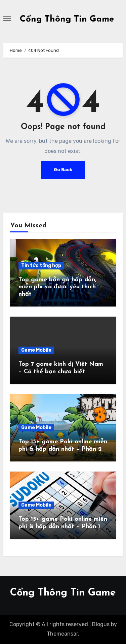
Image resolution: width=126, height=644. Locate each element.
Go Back (63, 170)
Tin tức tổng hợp (41, 266)
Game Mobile (36, 350)
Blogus (101, 624)
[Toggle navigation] (7, 18)
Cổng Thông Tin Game (67, 19)
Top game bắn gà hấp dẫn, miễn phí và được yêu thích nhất (57, 287)
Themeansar (62, 634)
